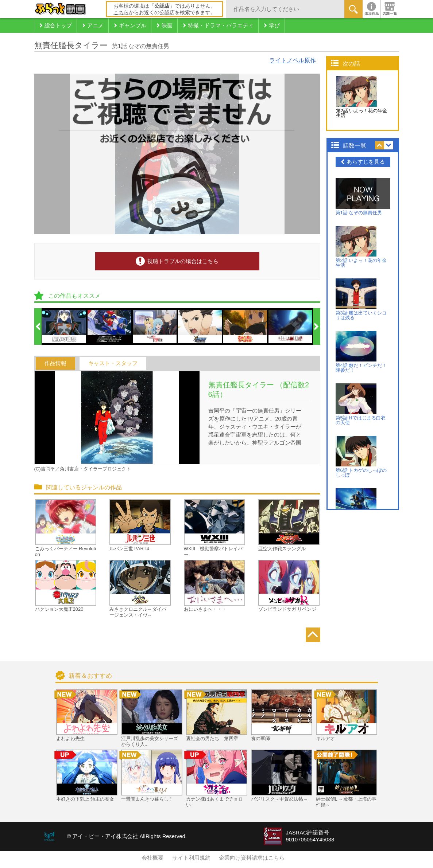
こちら (121, 12)
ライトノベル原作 (293, 60)
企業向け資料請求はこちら (252, 858)
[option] (65, 327)
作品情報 (55, 363)
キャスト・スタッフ (113, 363)
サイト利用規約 (191, 858)
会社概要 (152, 858)
